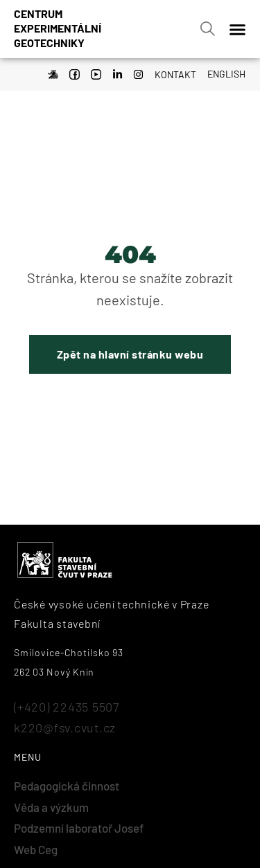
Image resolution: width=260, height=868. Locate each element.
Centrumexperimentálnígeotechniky (58, 28)
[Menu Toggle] (237, 29)
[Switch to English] (223, 72)
